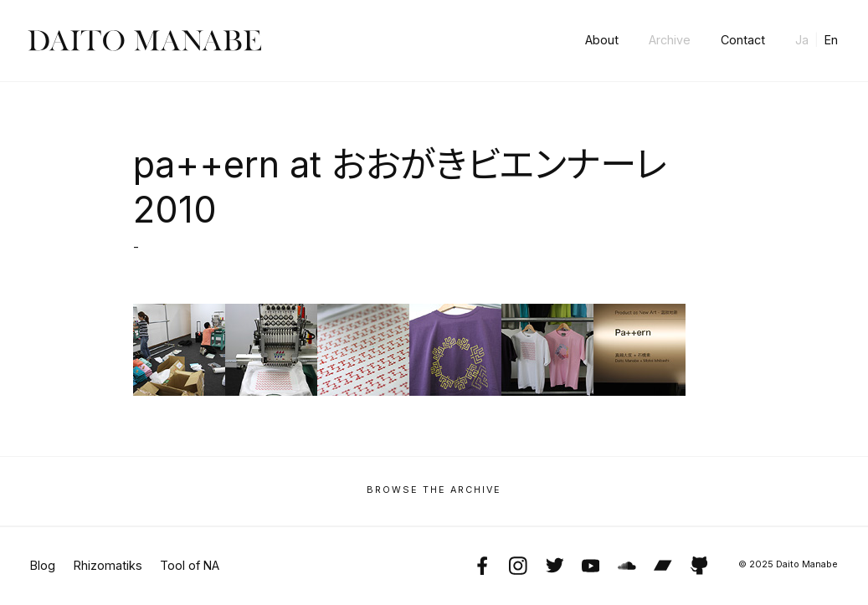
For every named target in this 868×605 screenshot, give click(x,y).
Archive (670, 40)
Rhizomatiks (108, 566)
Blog (43, 566)
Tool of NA (190, 566)
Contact (743, 40)
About (602, 40)
